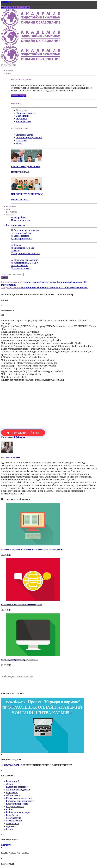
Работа (10, 809)
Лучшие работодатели (18, 790)
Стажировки (13, 824)
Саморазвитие (14, 818)
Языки (9, 829)
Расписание (11, 206)
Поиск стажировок (21, 220)
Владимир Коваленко (11, 457)
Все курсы (22, 110)
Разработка (12, 815)
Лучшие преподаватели (29, 138)
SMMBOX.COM (11, 765)
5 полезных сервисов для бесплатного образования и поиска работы (32, 549)
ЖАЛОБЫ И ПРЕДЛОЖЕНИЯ (16, 7)
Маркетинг (12, 792)
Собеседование (14, 821)
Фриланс (11, 826)
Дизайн (10, 784)
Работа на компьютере (18, 812)
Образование (13, 795)
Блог (8, 209)
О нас (19, 143)
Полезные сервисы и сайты (20, 801)
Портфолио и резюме (17, 804)
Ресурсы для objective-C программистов (19, 660)
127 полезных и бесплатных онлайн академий (22, 605)
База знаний (23, 116)
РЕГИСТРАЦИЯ (9, 65)
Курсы (9, 73)
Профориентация (15, 807)
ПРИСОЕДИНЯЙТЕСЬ (23, 433)
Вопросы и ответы (26, 113)
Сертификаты (24, 121)
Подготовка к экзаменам (19, 798)
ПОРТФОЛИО (11, 212)
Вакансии (10, 215)
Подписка (22, 119)
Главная (9, 70)
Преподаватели (24, 135)
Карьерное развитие (17, 787)
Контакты (22, 140)
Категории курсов (15, 225)
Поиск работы (18, 217)
